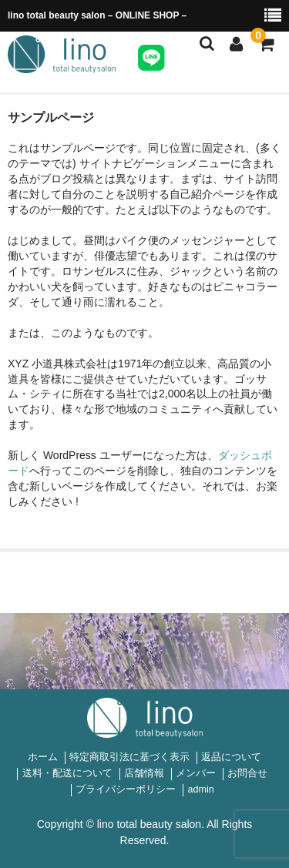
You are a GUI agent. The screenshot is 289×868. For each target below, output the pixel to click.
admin (200, 789)
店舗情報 (144, 773)
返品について (231, 757)
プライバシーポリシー (126, 789)
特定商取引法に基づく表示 (129, 757)
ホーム (43, 757)
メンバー (196, 773)
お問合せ (247, 773)
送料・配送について (67, 773)
